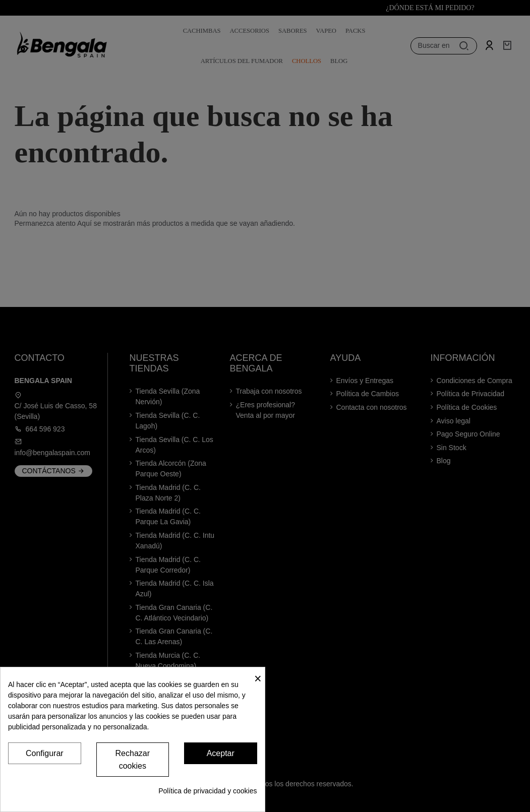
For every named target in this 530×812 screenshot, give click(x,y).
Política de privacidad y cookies (208, 791)
